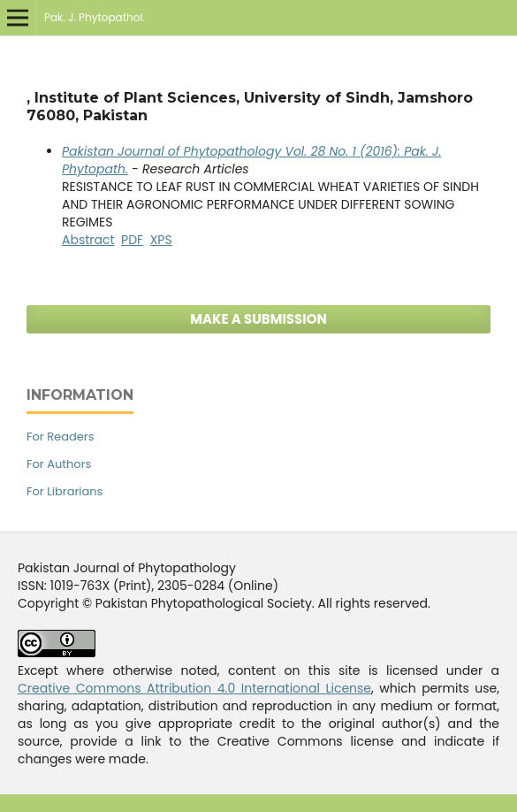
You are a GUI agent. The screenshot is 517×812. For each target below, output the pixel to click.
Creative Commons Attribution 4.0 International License (194, 688)
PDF (132, 240)
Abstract (88, 240)
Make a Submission (258, 319)
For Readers (60, 437)
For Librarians (65, 491)
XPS (161, 240)
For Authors (59, 464)
